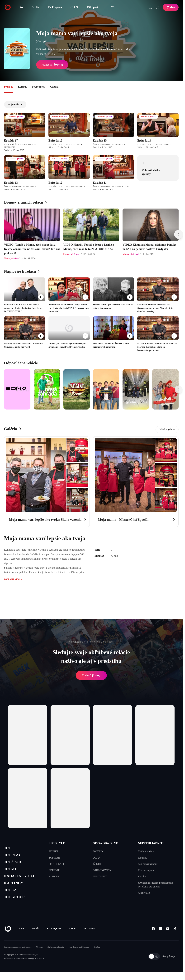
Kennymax (20, 963)
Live (21, 7)
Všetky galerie (167, 429)
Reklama (143, 858)
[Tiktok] (175, 933)
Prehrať (91, 675)
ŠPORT (97, 864)
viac (52, 54)
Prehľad (9, 87)
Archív (36, 7)
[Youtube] (168, 933)
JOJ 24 (74, 7)
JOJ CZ (11, 894)
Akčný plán (144, 893)
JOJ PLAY (13, 856)
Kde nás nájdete (146, 870)
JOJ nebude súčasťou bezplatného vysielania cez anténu (155, 885)
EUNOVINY (100, 876)
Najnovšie (15, 105)
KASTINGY (15, 886)
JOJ (8, 848)
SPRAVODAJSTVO (106, 843)
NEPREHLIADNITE (151, 843)
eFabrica (40, 963)
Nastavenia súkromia (56, 952)
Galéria (54, 87)
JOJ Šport (92, 7)
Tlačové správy (146, 851)
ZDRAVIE (54, 870)
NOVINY (98, 851)
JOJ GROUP (15, 902)
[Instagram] (160, 933)
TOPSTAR (54, 858)
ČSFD (42, 42)
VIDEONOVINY (102, 870)
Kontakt (97, 952)
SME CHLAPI (56, 864)
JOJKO (11, 871)
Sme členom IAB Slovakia (79, 952)
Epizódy (23, 87)
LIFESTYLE (57, 843)
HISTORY (54, 876)
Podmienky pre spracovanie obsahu (18, 952)
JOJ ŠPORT (15, 863)
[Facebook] (153, 933)
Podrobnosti (39, 87)
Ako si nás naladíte (148, 864)
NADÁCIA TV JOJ (21, 879)
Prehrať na (52, 65)
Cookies (39, 952)
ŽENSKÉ (54, 851)
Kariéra (142, 876)
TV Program (55, 7)
